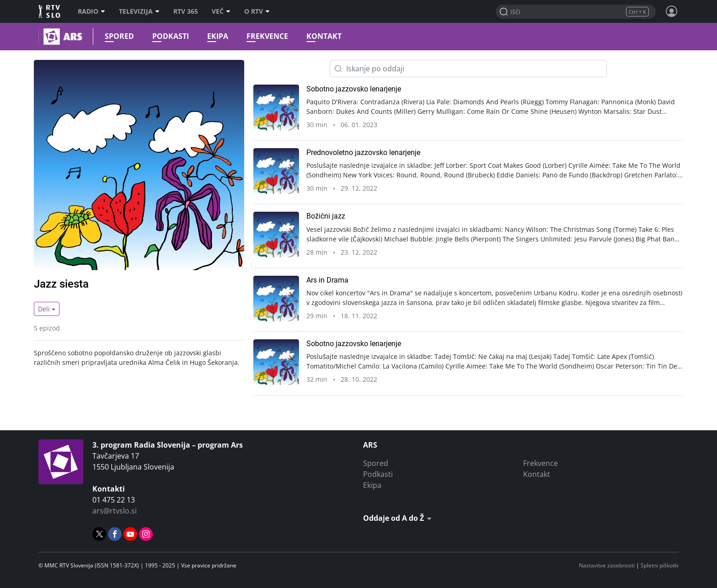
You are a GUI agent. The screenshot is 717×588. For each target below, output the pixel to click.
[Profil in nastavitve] (672, 11)
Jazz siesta (61, 284)
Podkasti (168, 36)
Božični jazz (326, 216)
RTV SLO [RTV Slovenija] (50, 11)
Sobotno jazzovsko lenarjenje (354, 89)
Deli (44, 309)
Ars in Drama (327, 280)
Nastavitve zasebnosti (607, 565)
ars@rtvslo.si (115, 511)
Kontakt (322, 36)
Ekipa (215, 36)
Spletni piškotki (660, 565)
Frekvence (265, 36)
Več (221, 11)
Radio (91, 11)
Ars (40, 37)
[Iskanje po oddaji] (468, 69)
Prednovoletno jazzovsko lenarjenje (363, 152)
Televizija (139, 11)
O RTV (257, 11)
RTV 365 (186, 11)
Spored (117, 36)
